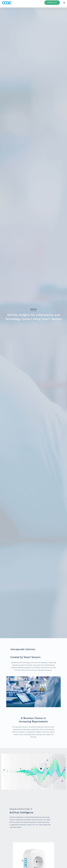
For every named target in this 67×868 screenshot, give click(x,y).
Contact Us (52, 3)
